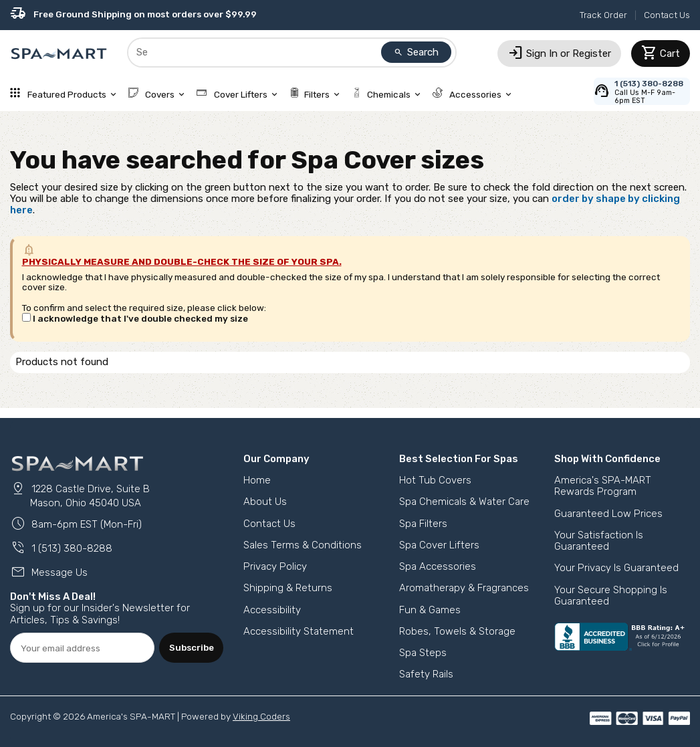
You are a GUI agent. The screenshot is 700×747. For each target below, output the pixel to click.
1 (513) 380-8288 (61, 548)
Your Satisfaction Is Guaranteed (599, 541)
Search (417, 52)
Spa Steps (423, 653)
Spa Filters (423, 524)
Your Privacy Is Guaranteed (616, 568)
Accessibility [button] (272, 610)
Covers (158, 94)
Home (257, 480)
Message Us (49, 572)
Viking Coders (261, 716)
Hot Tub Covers (435, 480)
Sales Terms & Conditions (303, 545)
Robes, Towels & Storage (457, 631)
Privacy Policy (275, 566)
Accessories (473, 94)
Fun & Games (430, 610)
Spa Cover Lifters (439, 545)
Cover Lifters (238, 94)
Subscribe (192, 647)
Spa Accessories (438, 566)
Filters (316, 94)
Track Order (603, 15)
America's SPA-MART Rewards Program (603, 486)
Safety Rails (426, 674)
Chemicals (387, 94)
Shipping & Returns (288, 588)
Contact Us (667, 15)
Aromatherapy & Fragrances (464, 588)
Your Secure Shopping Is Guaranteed (611, 596)
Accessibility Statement (299, 631)
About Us (265, 502)
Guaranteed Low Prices (608, 514)
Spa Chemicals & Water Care (464, 502)
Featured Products (64, 94)
